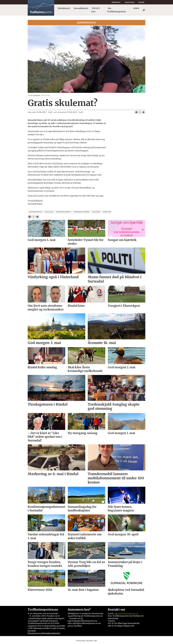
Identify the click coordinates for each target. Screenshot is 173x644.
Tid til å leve (95, 10)
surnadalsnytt (64, 212)
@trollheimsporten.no (128, 613)
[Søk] (144, 10)
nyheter (107, 212)
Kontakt (141, 2)
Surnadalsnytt (81, 8)
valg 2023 (49, 212)
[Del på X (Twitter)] (140, 112)
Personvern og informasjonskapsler (44, 633)
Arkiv (136, 8)
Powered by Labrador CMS (86, 641)
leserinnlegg (35, 212)
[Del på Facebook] (136, 112)
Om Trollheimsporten (116, 10)
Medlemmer (116, 2)
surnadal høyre (82, 212)
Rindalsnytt (64, 8)
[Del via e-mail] (143, 112)
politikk (96, 212)
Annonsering (129, 2)
